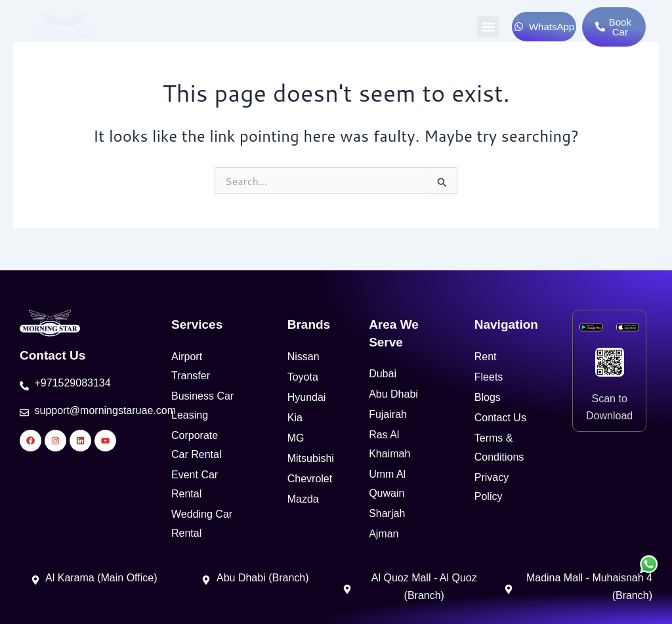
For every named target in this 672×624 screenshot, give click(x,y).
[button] (488, 27)
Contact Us (52, 355)
